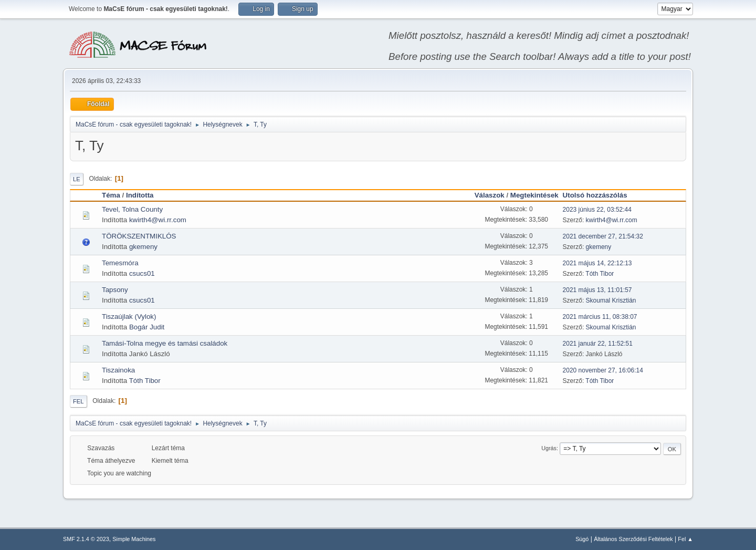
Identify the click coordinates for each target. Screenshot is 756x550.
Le (77, 179)
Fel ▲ (685, 539)
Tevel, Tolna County (132, 209)
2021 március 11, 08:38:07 (600, 317)
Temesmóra (120, 263)
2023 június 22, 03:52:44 (597, 210)
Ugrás (549, 448)
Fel (78, 401)
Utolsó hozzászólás (600, 195)
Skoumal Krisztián (611, 300)
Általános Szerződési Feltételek (633, 539)
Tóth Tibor (600, 274)
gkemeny (143, 247)
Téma (111, 195)
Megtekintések (534, 195)
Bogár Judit (147, 327)
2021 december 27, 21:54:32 (603, 236)
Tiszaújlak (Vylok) (129, 316)
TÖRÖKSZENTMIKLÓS (139, 236)
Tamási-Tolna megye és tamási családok (165, 343)
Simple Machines (134, 539)
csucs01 (142, 273)
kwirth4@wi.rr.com (158, 220)
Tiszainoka (118, 370)
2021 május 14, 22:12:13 (597, 263)
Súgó (582, 539)
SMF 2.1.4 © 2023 (86, 539)
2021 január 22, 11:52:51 (598, 344)
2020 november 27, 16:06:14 (603, 370)
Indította (140, 195)
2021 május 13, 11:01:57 (597, 290)
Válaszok (490, 195)
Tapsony (115, 290)
